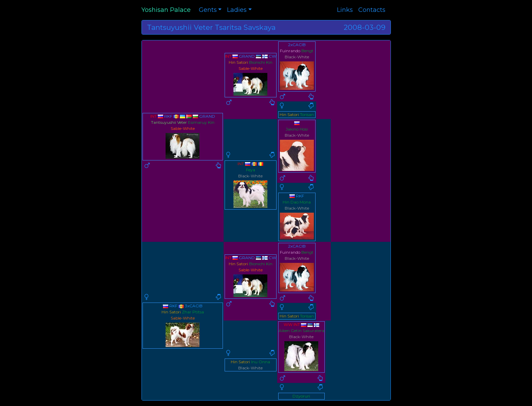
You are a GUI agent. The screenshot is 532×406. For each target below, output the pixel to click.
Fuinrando (290, 51)
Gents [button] (208, 10)
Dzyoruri (301, 396)
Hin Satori (238, 62)
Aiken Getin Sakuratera (301, 331)
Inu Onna (261, 362)
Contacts (372, 10)
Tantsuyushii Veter (169, 122)
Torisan (307, 114)
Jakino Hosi (297, 129)
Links (345, 10)
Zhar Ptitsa (193, 312)
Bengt (307, 51)
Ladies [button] (237, 10)
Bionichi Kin (261, 62)
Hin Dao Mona (297, 202)
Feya (251, 170)
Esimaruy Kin (201, 122)
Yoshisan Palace (166, 10)
